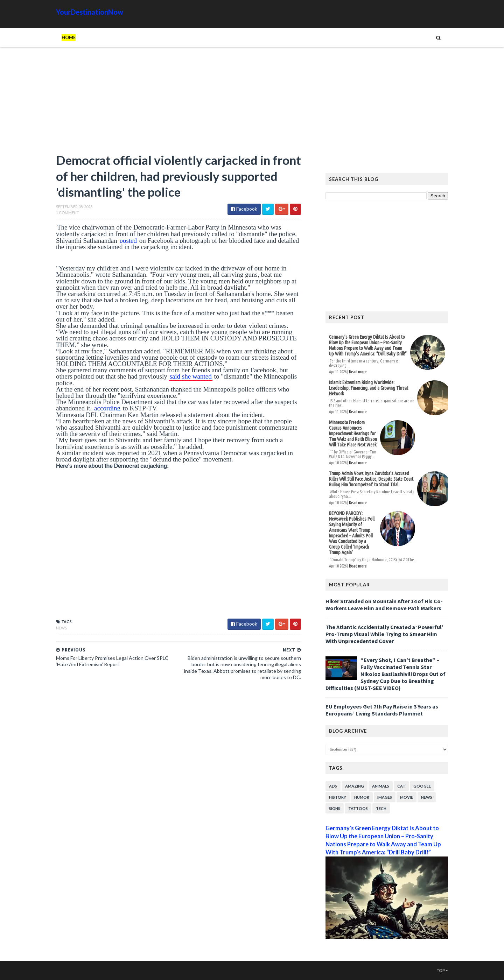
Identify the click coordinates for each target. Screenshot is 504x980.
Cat (401, 786)
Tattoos (358, 808)
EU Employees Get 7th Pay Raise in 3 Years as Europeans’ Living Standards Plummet (382, 710)
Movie (407, 797)
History (338, 797)
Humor (362, 797)
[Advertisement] (178, 103)
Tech (381, 808)
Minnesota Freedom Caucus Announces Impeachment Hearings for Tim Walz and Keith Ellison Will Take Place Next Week (353, 433)
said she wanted (190, 376)
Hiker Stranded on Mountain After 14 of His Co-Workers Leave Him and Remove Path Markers (384, 605)
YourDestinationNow (90, 12)
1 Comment (68, 213)
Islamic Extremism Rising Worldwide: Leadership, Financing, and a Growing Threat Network (369, 388)
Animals (381, 786)
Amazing (355, 786)
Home (69, 37)
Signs (335, 808)
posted (128, 241)
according (107, 408)
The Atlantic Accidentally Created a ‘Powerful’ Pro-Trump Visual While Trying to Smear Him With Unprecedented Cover (384, 634)
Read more (358, 372)
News (61, 628)
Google (422, 786)
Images (385, 797)
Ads (333, 786)
